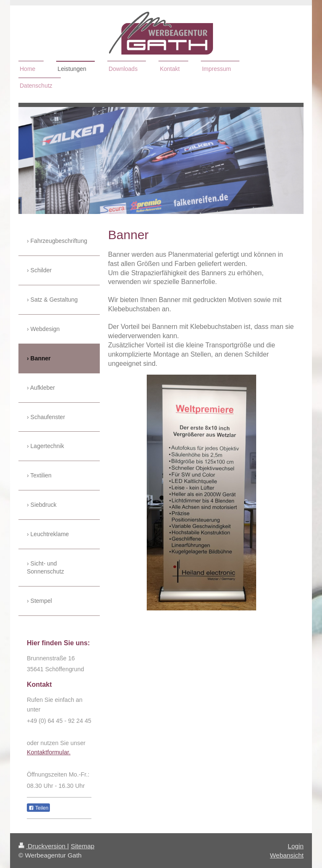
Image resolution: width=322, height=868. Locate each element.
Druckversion (43, 846)
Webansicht (287, 855)
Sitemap (83, 846)
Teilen (38, 808)
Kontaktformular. (49, 752)
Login (296, 846)
